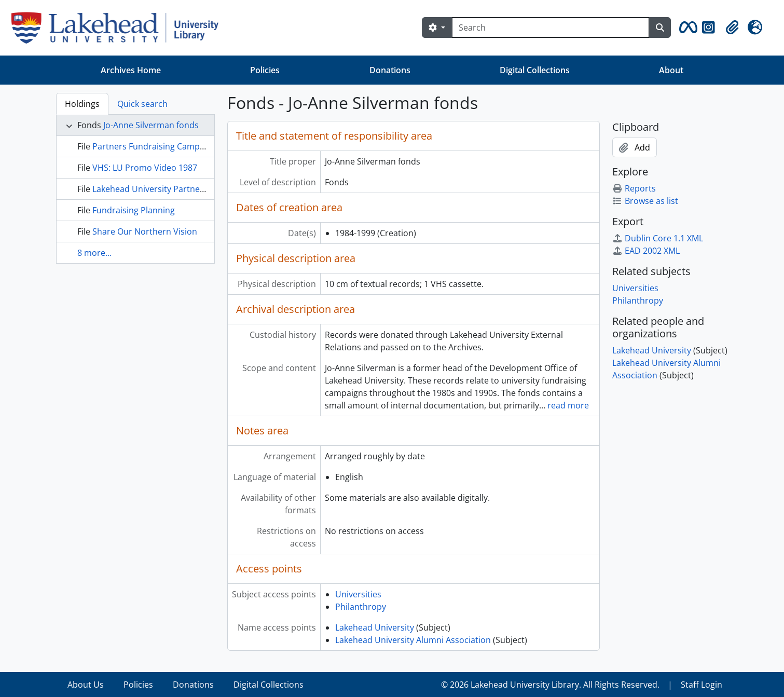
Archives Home (131, 70)
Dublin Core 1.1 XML (658, 238)
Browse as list (645, 201)
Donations (390, 70)
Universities (358, 594)
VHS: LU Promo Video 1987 (145, 168)
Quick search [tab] (142, 104)
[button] (686, 28)
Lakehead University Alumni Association (413, 640)
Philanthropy (361, 607)
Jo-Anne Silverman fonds (151, 125)
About (671, 70)
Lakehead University (375, 627)
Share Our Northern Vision (145, 231)
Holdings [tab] (82, 104)
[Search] (551, 28)
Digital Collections (535, 70)
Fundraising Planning (134, 210)
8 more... (94, 253)
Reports (634, 188)
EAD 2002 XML (646, 251)
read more (568, 405)
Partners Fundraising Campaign (154, 146)
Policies (265, 70)
